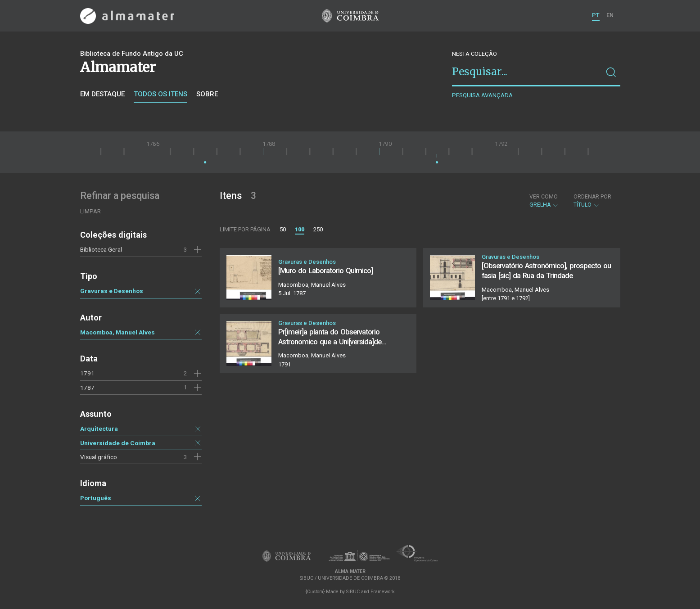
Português (96, 498)
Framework (383, 592)
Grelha (544, 201)
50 (283, 229)
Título (592, 201)
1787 (87, 388)
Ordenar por (592, 197)
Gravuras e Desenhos (112, 291)
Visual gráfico (99, 457)
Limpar (90, 211)
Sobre (207, 94)
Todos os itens (160, 94)
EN (610, 15)
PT (596, 15)
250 (318, 229)
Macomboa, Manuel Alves (117, 332)
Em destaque (102, 94)
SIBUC (353, 592)
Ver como (544, 197)
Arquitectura (99, 429)
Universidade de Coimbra (118, 443)
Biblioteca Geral (101, 249)
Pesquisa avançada (482, 95)
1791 (87, 373)
